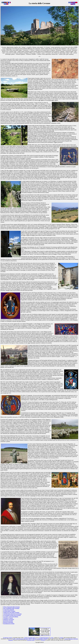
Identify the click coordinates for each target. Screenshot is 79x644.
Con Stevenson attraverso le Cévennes (12, 614)
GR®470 (45, 639)
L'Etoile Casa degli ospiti (29, 638)
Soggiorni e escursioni (9, 619)
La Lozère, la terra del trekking (11, 617)
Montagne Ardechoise (73, 639)
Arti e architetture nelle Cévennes (11, 608)
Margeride (11, 640)
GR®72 (30, 639)
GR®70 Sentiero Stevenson (22, 639)
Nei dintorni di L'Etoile (9, 624)
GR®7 (14, 639)
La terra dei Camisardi (9, 610)
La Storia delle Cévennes (9, 611)
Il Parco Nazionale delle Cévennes (11, 607)
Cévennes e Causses (8, 618)
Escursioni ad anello (8, 621)
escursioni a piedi (31, 640)
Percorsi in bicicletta (8, 622)
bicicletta (43, 640)
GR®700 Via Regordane (38, 639)
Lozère (52, 638)
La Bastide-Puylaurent (44, 638)
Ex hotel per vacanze (8, 638)
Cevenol (66, 639)
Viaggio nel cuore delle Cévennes (11, 612)
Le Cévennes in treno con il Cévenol (12, 615)
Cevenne (61, 638)
